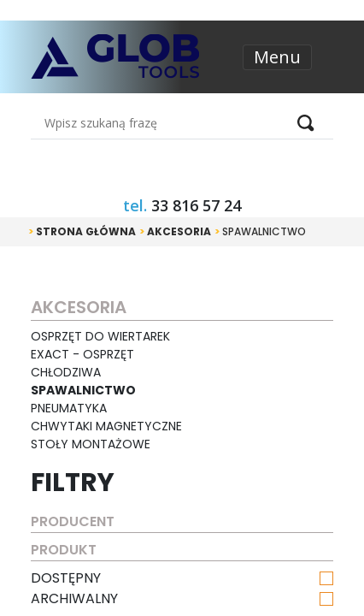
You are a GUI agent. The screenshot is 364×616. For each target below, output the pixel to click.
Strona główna (82, 231)
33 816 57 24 (196, 205)
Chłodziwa (66, 372)
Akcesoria (175, 231)
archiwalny (182, 598)
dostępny (182, 578)
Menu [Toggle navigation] (277, 57)
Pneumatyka (69, 408)
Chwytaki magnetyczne (106, 426)
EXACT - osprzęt (82, 354)
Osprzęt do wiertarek (100, 336)
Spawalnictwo (260, 231)
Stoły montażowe (91, 444)
